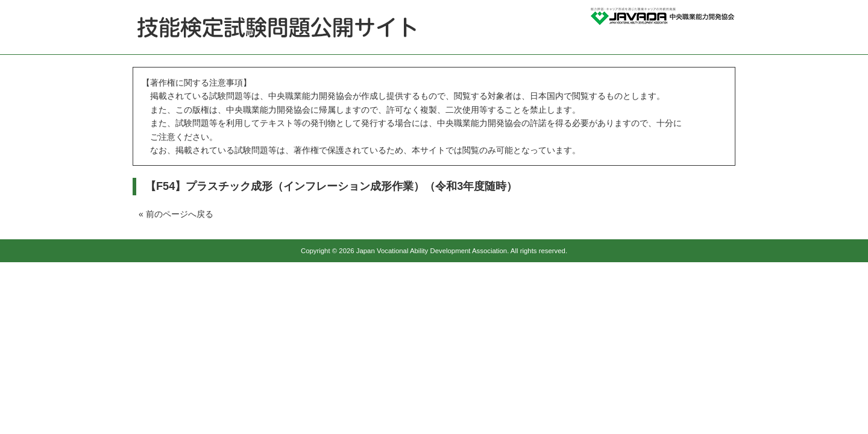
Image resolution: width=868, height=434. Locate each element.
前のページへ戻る (180, 214)
